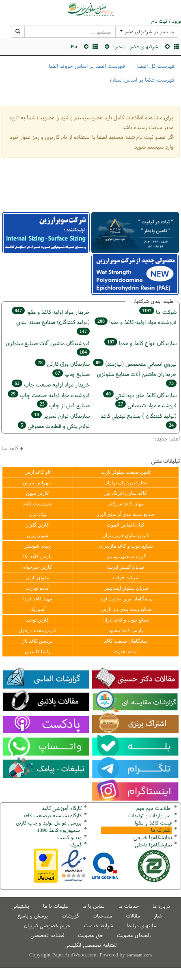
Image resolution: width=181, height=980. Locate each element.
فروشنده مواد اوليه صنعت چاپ (49, 395)
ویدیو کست (69, 837)
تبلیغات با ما (56, 906)
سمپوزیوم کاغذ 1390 (59, 830)
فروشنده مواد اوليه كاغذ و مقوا (136, 322)
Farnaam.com (139, 955)
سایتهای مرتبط (142, 925)
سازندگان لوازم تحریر (60, 416)
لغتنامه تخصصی (47, 935)
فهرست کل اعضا (156, 66)
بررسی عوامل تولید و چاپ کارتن (49, 823)
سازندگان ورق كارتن (62, 364)
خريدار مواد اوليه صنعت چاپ (51, 384)
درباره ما (161, 906)
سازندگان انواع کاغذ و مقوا (140, 343)
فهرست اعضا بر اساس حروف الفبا (87, 66)
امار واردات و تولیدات (150, 815)
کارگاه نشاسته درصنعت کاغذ (51, 815)
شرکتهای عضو (144, 46)
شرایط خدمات (99, 925)
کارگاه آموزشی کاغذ (62, 808)
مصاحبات (102, 916)
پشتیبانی (20, 906)
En (74, 46)
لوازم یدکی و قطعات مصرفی (54, 426)
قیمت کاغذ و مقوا (153, 823)
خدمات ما (129, 906)
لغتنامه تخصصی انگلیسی (90, 945)
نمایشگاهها (153, 837)
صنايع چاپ (71, 374)
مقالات (133, 916)
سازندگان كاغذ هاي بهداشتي (140, 395)
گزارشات (70, 916)
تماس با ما (94, 906)
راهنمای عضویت (134, 935)
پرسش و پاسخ (33, 916)
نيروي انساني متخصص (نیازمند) (135, 364)
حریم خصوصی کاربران (47, 925)
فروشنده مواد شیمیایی (146, 405)
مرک (75, 845)
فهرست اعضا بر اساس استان (142, 80)
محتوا (119, 46)
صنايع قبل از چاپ (63, 405)
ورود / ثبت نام (166, 21)
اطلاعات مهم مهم (154, 808)
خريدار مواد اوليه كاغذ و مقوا (51, 312)
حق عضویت (90, 935)
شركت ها (158, 312)
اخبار (159, 916)
